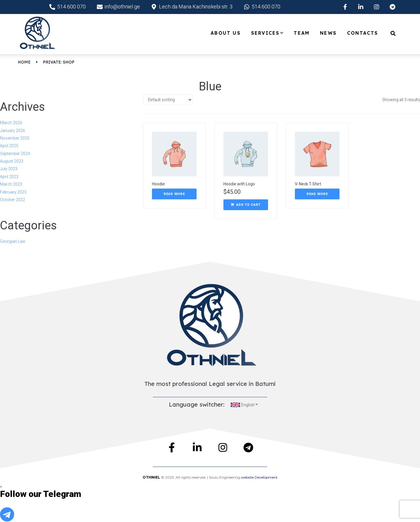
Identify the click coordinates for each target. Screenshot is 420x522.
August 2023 (12, 161)
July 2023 (9, 169)
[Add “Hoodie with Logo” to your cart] (246, 205)
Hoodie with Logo (239, 184)
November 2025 (15, 138)
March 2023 (11, 184)
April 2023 (9, 177)
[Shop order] (168, 100)
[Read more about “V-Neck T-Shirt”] (317, 194)
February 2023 (13, 192)
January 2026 (13, 131)
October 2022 (13, 200)
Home (24, 62)
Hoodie (158, 184)
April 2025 (9, 146)
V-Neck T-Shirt (308, 184)
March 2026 (11, 123)
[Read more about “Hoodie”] (174, 194)
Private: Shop (59, 62)
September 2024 (15, 154)
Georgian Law (13, 241)
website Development (259, 477)
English (250, 405)
